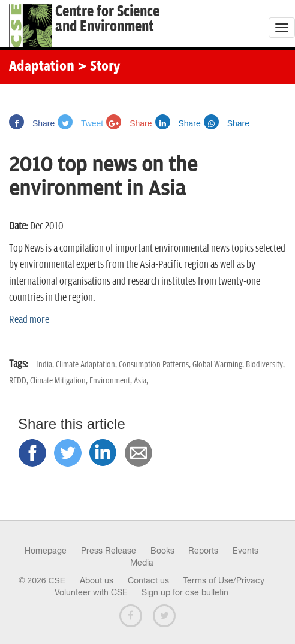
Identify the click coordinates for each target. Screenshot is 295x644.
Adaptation (42, 67)
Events (246, 551)
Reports (203, 551)
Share (32, 123)
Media (142, 563)
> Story (99, 67)
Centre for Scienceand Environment (107, 19)
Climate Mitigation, (60, 381)
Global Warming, (219, 365)
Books (162, 551)
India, (46, 365)
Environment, (112, 381)
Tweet (80, 123)
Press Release (109, 551)
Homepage (46, 551)
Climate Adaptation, (87, 365)
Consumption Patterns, (156, 365)
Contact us (148, 580)
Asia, (141, 381)
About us (97, 580)
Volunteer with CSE (91, 592)
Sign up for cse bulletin (185, 592)
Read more (29, 320)
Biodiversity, (265, 365)
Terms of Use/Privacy (224, 580)
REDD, (19, 381)
